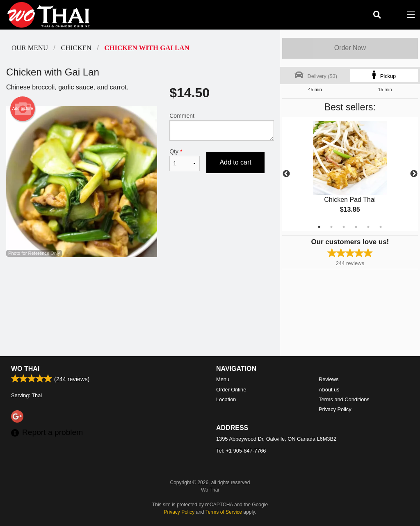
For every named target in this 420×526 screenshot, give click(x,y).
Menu (223, 379)
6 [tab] (381, 227)
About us (329, 390)
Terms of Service (224, 512)
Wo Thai (25, 369)
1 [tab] (319, 227)
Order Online (231, 390)
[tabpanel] (350, 174)
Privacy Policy (335, 409)
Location (226, 399)
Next (414, 174)
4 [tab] (356, 227)
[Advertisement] (140, 284)
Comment (221, 127)
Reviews (329, 379)
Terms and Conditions (344, 399)
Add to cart (235, 162)
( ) (394, 15)
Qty (185, 160)
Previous (286, 174)
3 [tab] (344, 227)
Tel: (241, 451)
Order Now (350, 48)
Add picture (23, 109)
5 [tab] (368, 227)
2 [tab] (331, 227)
